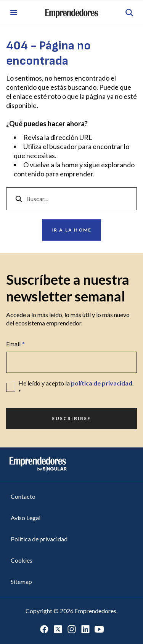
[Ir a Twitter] (58, 630)
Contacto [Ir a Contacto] (23, 496)
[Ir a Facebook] (44, 630)
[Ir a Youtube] (99, 630)
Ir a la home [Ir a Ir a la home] (71, 230)
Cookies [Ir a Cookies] (22, 560)
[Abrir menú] (14, 13)
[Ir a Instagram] (72, 630)
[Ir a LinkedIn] (85, 630)
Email (15, 344)
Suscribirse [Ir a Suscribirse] (71, 418)
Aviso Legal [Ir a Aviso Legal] (26, 518)
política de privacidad (102, 383)
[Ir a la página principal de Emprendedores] (72, 13)
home (70, 165)
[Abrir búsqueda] (129, 13)
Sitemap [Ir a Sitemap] (21, 581)
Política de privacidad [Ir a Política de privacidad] (39, 539)
